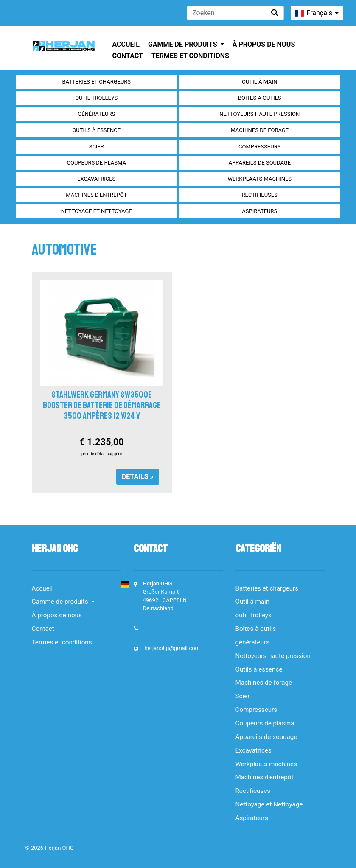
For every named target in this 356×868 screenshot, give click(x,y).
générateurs (96, 114)
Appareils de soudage (259, 163)
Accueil (126, 44)
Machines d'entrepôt (96, 195)
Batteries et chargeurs (96, 82)
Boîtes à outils (260, 98)
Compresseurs (259, 147)
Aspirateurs (259, 211)
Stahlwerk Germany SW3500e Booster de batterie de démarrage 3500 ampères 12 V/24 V (102, 405)
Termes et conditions (190, 56)
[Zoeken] (235, 13)
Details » (138, 477)
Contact (128, 56)
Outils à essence (96, 130)
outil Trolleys (96, 98)
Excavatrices (96, 179)
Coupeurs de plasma (97, 163)
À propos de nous (264, 44)
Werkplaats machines (259, 179)
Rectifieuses (260, 195)
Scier (97, 147)
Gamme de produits (184, 44)
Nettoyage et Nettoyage (97, 211)
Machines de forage (259, 130)
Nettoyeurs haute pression (259, 114)
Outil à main (259, 82)
